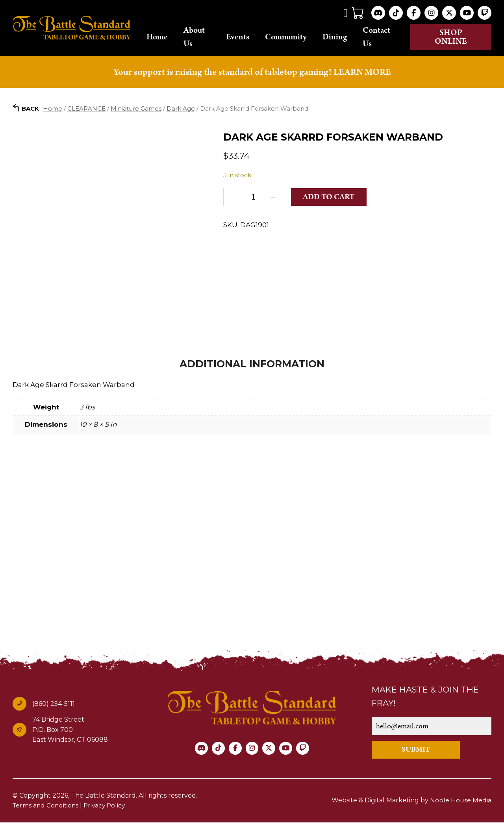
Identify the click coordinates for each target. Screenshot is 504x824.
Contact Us (387, 37)
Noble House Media (460, 802)
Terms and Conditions (47, 807)
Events (248, 37)
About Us (208, 37)
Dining (345, 37)
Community (296, 37)
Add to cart (330, 198)
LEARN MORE (362, 73)
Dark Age (181, 109)
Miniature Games (136, 109)
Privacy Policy (107, 807)
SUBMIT (420, 751)
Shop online (455, 37)
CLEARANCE (86, 109)
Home (170, 37)
